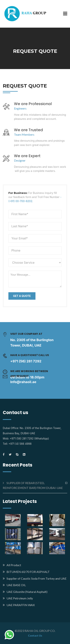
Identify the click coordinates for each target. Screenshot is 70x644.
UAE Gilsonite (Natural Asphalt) (27, 592)
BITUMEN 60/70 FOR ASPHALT (28, 572)
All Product (14, 565)
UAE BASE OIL (16, 585)
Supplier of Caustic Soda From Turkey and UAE (36, 578)
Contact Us (35, 636)
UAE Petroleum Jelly (20, 598)
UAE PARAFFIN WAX (21, 605)
